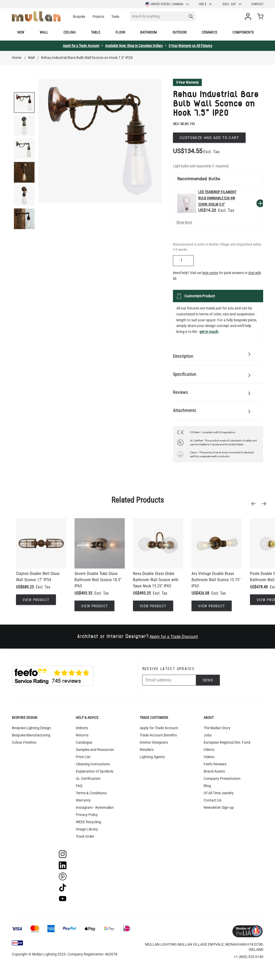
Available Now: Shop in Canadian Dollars (134, 46)
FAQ (79, 786)
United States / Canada (167, 4)
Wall (44, 32)
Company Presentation (222, 779)
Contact (257, 4)
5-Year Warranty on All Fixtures (190, 46)
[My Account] (249, 17)
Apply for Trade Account (159, 728)
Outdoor (179, 32)
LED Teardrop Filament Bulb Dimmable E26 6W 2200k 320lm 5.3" (217, 198)
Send (208, 680)
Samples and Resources (95, 750)
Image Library (87, 829)
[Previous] (255, 504)
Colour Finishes (24, 742)
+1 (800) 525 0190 (249, 957)
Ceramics (209, 32)
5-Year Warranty (187, 82)
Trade (115, 17)
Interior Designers (154, 742)
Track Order (85, 836)
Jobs (208, 735)
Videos (209, 757)
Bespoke (79, 17)
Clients (209, 750)
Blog (207, 786)
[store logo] (36, 16)
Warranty (83, 800)
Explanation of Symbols (95, 771)
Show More (184, 222)
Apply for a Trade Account (81, 46)
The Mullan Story (217, 728)
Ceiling (69, 32)
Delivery (82, 728)
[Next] (265, 504)
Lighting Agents (152, 757)
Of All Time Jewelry (219, 793)
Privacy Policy (87, 815)
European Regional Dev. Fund (227, 742)
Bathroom (149, 32)
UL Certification (88, 779)
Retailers (147, 750)
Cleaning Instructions (93, 764)
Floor (120, 32)
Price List (83, 757)
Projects (98, 17)
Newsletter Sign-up (219, 807)
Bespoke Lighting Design (31, 728)
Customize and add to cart (209, 138)
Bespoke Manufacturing (31, 735)
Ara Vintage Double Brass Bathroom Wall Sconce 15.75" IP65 (216, 580)
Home (17, 58)
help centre (210, 273)
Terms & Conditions (91, 793)
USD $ (206, 4)
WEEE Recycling (88, 822)
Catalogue (84, 742)
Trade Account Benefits (158, 735)
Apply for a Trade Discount (174, 637)
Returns (82, 735)
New (21, 32)
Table (96, 32)
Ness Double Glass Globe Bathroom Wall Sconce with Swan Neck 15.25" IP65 (156, 580)
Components (243, 32)
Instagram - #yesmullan (95, 807)
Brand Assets (214, 771)
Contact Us (212, 800)
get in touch (209, 332)
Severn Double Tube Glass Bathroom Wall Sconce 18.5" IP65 (98, 580)
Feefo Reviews (215, 764)
